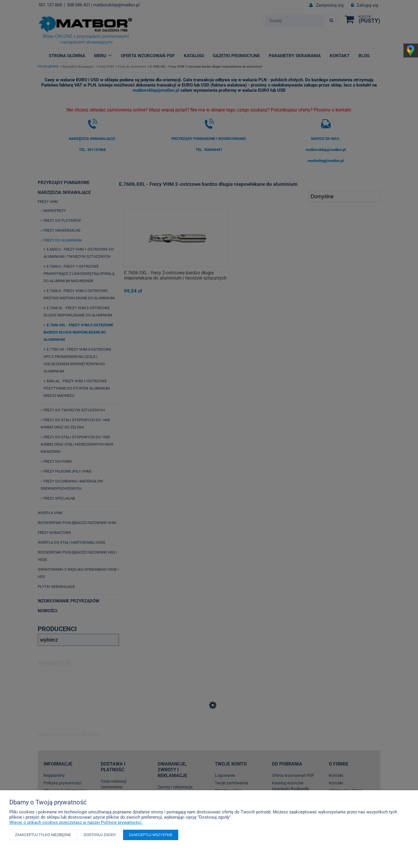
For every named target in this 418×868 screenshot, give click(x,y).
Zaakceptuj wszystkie (151, 835)
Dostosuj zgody (100, 835)
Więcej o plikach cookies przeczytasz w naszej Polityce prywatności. (76, 822)
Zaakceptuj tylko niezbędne (43, 835)
